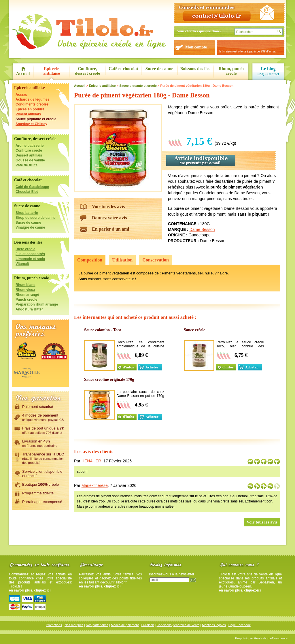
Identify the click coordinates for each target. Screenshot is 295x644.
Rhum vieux (25, 290)
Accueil (23, 74)
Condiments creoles (32, 104)
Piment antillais (28, 114)
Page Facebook (240, 625)
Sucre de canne (159, 69)
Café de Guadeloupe (32, 187)
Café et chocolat (123, 69)
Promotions (54, 625)
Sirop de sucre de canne (36, 218)
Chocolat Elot (27, 192)
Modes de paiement (125, 625)
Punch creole (26, 300)
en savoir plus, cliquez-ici (240, 590)
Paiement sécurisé (38, 406)
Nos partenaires (97, 625)
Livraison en (40, 443)
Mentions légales (214, 625)
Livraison (148, 625)
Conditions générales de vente (178, 625)
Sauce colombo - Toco (103, 330)
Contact (273, 74)
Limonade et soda (30, 259)
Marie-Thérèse (95, 485)
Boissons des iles (195, 69)
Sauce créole (194, 330)
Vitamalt (22, 264)
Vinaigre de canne (30, 227)
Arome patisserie (30, 146)
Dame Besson (202, 229)
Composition (90, 260)
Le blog (268, 69)
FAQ (261, 74)
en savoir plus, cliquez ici (30, 590)
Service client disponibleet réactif (42, 473)
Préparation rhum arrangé (37, 304)
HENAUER (91, 461)
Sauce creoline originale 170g (109, 380)
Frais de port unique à (43, 430)
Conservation (156, 260)
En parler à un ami (111, 229)
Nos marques (74, 625)
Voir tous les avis (108, 207)
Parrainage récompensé (42, 502)
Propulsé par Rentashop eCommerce (261, 638)
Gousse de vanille (30, 160)
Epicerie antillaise (52, 71)
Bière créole (25, 249)
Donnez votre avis (109, 218)
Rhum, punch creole (231, 71)
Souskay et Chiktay (31, 124)
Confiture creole (29, 150)
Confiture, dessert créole (87, 71)
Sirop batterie (27, 213)
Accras (21, 95)
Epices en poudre (30, 109)
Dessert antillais (29, 155)
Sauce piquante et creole (36, 119)
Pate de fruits (27, 165)
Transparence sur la (43, 458)
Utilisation (122, 260)
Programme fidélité (38, 493)
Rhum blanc (25, 285)
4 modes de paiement (43, 417)
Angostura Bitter (29, 309)
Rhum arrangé (27, 295)
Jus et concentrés (30, 254)
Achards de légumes (32, 99)
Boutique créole (40, 484)
